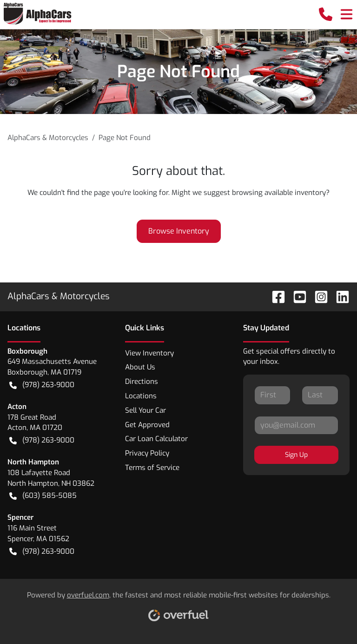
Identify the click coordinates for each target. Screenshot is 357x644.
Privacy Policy (147, 453)
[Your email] (296, 425)
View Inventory (149, 353)
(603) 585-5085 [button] (43, 496)
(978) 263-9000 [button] (42, 385)
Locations (141, 396)
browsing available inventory (279, 193)
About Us (140, 367)
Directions (142, 382)
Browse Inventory (179, 231)
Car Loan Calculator (156, 439)
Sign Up (296, 455)
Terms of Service (152, 468)
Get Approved (147, 425)
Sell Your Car (145, 410)
